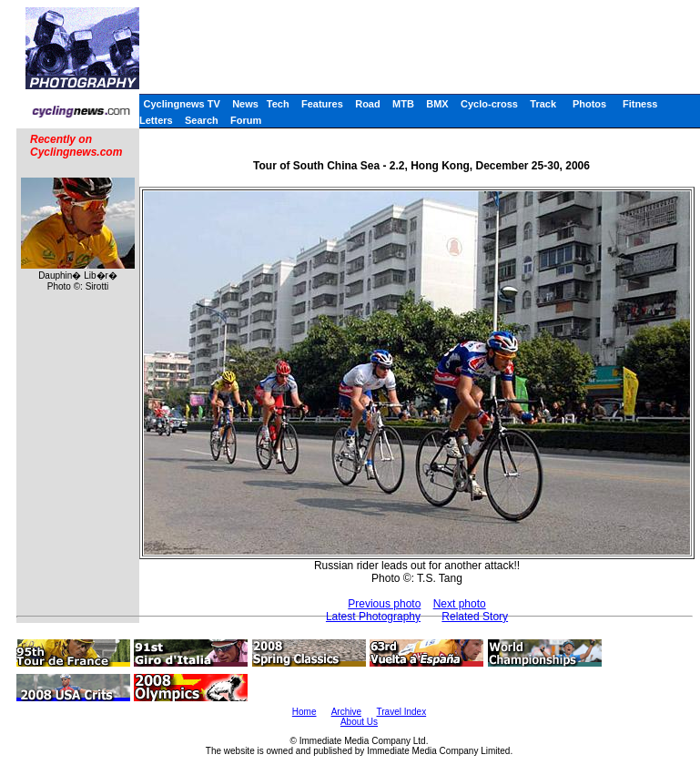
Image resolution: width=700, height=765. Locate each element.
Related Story (475, 617)
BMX (437, 104)
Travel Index (402, 712)
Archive (346, 712)
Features (322, 104)
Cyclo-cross (489, 104)
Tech (278, 104)
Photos (589, 104)
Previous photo (384, 604)
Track (543, 104)
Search (202, 120)
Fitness (640, 104)
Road (368, 104)
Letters (156, 120)
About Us (359, 722)
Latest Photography (373, 617)
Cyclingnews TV (181, 104)
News (245, 104)
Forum (246, 120)
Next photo (460, 604)
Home (304, 712)
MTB (403, 104)
